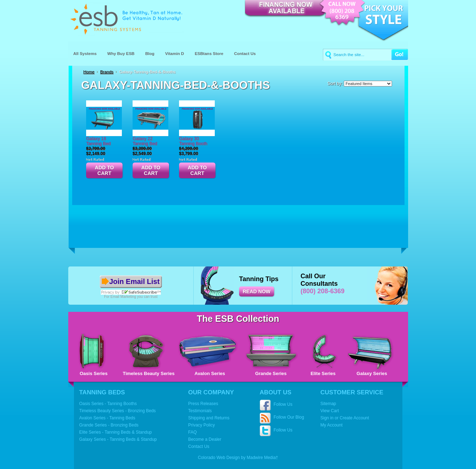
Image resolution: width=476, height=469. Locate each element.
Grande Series (271, 373)
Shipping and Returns (209, 418)
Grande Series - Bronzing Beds (109, 425)
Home (89, 72)
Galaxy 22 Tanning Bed (145, 141)
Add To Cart (104, 170)
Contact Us (199, 446)
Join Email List (134, 281)
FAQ (193, 432)
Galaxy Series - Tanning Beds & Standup (118, 439)
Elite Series (323, 373)
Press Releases (203, 404)
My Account (332, 425)
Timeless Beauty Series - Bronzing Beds (118, 411)
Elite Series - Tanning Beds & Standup (116, 432)
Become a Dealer (205, 439)
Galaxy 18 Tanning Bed (98, 141)
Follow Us (283, 404)
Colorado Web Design (219, 458)
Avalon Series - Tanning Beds (107, 418)
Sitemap (328, 404)
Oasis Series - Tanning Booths (108, 404)
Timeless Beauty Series (148, 373)
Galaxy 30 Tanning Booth (193, 141)
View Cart (330, 411)
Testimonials (200, 411)
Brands (107, 72)
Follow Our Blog (289, 417)
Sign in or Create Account (345, 418)
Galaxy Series (372, 373)
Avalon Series (210, 373)
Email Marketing (123, 297)
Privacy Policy (202, 425)
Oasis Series (94, 373)
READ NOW (257, 291)
